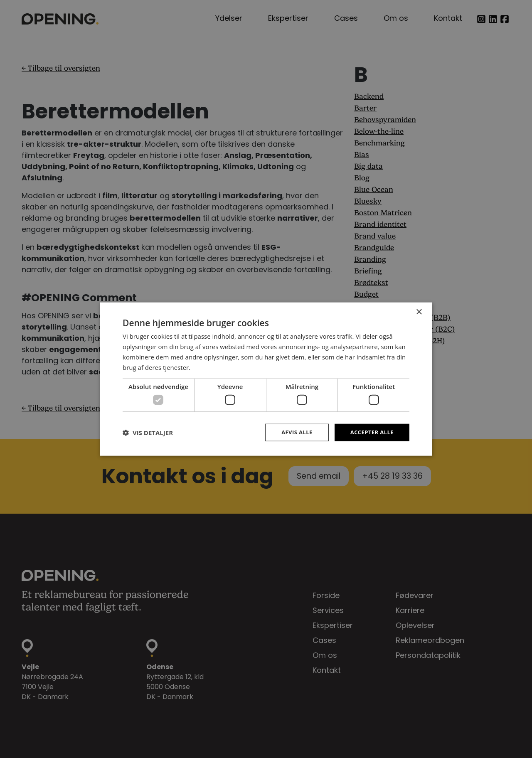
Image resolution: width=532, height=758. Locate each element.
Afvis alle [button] (293, 432)
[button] (148, 432)
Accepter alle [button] (371, 432)
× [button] (419, 311)
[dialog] (266, 379)
